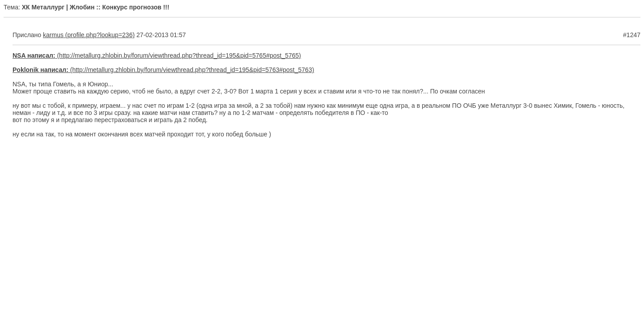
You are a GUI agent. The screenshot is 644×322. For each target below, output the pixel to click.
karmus (53, 35)
